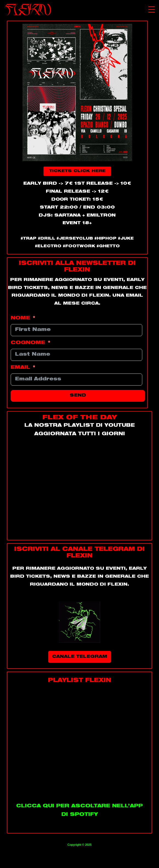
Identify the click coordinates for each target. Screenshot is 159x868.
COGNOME (28, 343)
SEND (78, 396)
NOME (20, 318)
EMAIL (20, 368)
